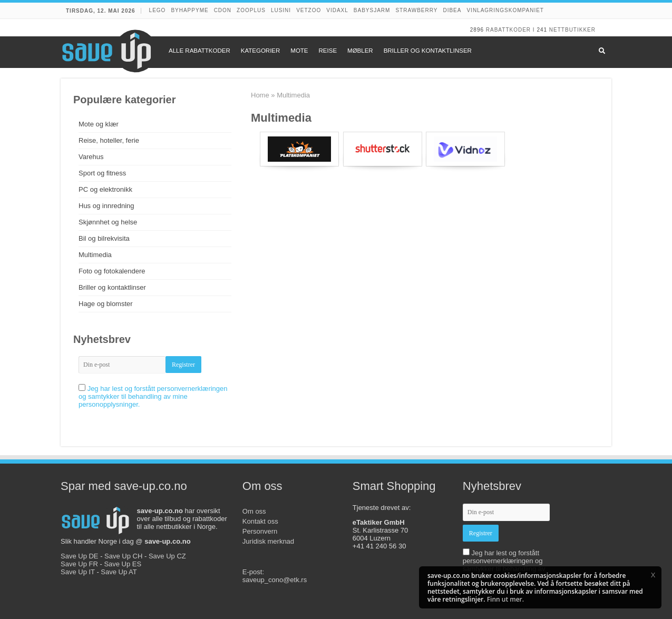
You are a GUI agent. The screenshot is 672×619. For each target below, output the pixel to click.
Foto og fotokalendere (112, 271)
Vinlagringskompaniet (505, 10)
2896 (477, 30)
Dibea (452, 10)
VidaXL (337, 10)
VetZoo (309, 10)
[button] (653, 575)
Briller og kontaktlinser (112, 287)
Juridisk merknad (268, 541)
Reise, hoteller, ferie (109, 140)
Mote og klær (99, 124)
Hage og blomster (106, 304)
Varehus (91, 157)
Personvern (260, 531)
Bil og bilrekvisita (104, 238)
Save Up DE (80, 556)
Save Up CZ (167, 556)
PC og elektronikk (105, 189)
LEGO (158, 10)
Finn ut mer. (505, 599)
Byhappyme (189, 10)
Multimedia (95, 255)
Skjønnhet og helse (108, 222)
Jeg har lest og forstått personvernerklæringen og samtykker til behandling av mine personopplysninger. (153, 396)
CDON (223, 10)
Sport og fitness (102, 173)
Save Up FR (79, 564)
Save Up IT (78, 572)
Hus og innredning (106, 206)
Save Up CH (123, 556)
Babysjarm (372, 10)
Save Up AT (119, 572)
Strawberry (416, 10)
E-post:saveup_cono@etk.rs (275, 576)
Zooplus (251, 10)
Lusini (281, 10)
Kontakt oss (260, 521)
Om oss (254, 511)
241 (542, 30)
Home (260, 95)
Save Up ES (123, 564)
